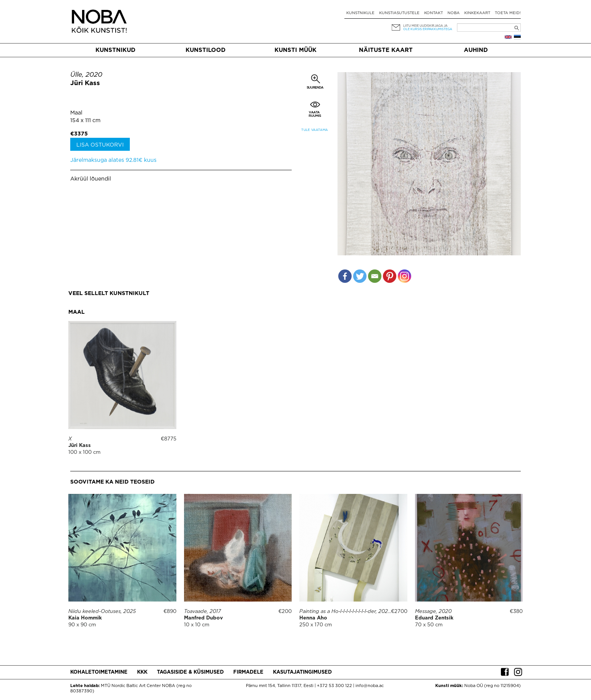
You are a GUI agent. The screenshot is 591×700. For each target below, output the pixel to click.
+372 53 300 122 (334, 686)
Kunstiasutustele (399, 13)
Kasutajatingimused (302, 672)
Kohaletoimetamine (99, 672)
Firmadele (248, 672)
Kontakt (434, 13)
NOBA (454, 13)
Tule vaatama (315, 130)
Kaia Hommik (85, 618)
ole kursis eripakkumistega (428, 29)
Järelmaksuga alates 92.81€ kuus (113, 160)
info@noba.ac (370, 686)
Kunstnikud (115, 50)
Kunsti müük (295, 50)
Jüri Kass (85, 83)
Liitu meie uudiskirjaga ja (425, 26)
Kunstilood (206, 50)
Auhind (476, 50)
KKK (142, 672)
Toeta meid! (508, 13)
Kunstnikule (360, 13)
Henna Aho (313, 618)
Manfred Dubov (203, 618)
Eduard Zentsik (434, 618)
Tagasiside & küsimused (190, 672)
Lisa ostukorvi (100, 145)
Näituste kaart (386, 50)
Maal (76, 113)
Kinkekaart (477, 13)
